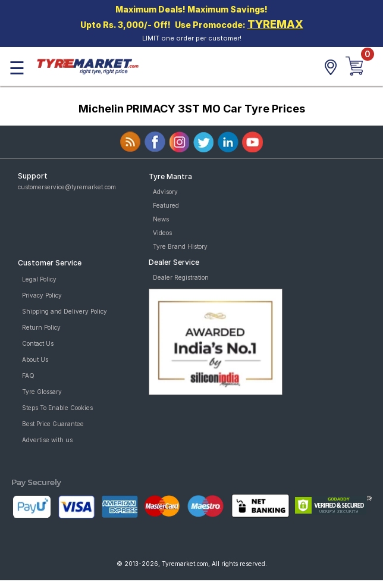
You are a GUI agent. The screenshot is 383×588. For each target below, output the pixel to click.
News (161, 219)
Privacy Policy (42, 295)
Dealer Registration (181, 277)
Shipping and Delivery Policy (65, 311)
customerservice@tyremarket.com (67, 187)
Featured (166, 205)
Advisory (165, 192)
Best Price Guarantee (53, 424)
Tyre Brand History (180, 246)
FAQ (28, 376)
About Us (35, 359)
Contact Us (38, 343)
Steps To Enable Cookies (57, 408)
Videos (162, 233)
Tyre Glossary (42, 392)
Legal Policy (39, 279)
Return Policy (41, 327)
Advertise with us (47, 440)
